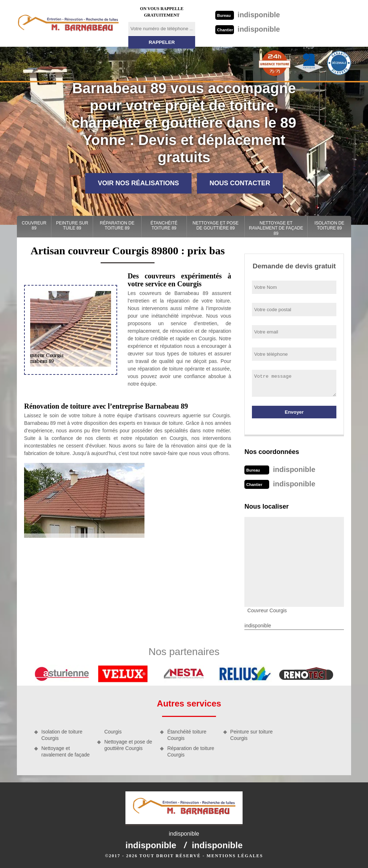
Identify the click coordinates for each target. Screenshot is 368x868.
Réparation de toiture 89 (117, 226)
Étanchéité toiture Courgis (187, 735)
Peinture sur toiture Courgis (252, 735)
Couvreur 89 (34, 226)
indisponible (248, 15)
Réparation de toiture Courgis (191, 751)
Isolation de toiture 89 (329, 226)
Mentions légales (235, 856)
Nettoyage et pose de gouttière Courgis (128, 745)
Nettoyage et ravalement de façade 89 (276, 228)
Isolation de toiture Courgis (62, 735)
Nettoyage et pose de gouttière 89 (216, 226)
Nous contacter (240, 183)
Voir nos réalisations (138, 183)
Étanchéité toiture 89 (164, 226)
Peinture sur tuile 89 (72, 226)
